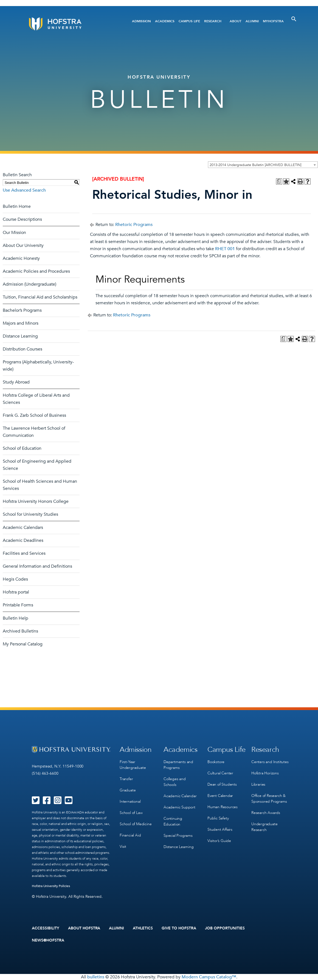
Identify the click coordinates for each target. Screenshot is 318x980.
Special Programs (178, 836)
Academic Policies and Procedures (36, 271)
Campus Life (189, 21)
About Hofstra (84, 928)
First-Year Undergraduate (133, 765)
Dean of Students (222, 784)
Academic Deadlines (23, 540)
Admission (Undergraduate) (29, 284)
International (130, 801)
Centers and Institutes (270, 762)
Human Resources (223, 807)
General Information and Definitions (37, 566)
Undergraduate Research (264, 827)
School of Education (22, 448)
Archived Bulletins (20, 631)
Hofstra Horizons (265, 773)
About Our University (23, 245)
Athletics (143, 928)
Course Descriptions (22, 219)
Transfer (126, 779)
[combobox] (263, 165)
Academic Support (179, 807)
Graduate (128, 790)
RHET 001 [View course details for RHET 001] (225, 249)
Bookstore (216, 762)
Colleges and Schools (175, 782)
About (236, 21)
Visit (123, 847)
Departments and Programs (178, 765)
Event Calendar (220, 796)
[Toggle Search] (294, 19)
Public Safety (218, 818)
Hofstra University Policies (51, 886)
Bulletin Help (16, 618)
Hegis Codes (15, 579)
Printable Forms (18, 605)
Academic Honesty (21, 258)
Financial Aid (130, 835)
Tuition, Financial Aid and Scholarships (40, 297)
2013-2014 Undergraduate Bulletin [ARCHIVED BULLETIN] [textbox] (255, 165)
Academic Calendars (23, 528)
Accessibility (46, 928)
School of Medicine (136, 824)
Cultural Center (220, 773)
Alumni (252, 21)
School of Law (131, 813)
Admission (141, 21)
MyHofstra (273, 21)
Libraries (258, 784)
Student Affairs (220, 829)
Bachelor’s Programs (22, 310)
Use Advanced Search (24, 190)
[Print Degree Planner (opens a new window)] (279, 181)
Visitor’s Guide (219, 841)
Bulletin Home (17, 206)
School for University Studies (30, 514)
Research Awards (266, 813)
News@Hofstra (48, 940)
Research (213, 21)
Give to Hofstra (179, 928)
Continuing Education (173, 821)
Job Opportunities (225, 928)
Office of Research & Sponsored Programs (269, 799)
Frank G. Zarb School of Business (34, 415)
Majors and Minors (21, 323)
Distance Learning (20, 336)
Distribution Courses (22, 349)
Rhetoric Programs (134, 225)
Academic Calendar (180, 796)
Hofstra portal (16, 592)
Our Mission (14, 233)
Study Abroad (16, 382)
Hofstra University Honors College (36, 501)
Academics (165, 21)
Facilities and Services (24, 553)
